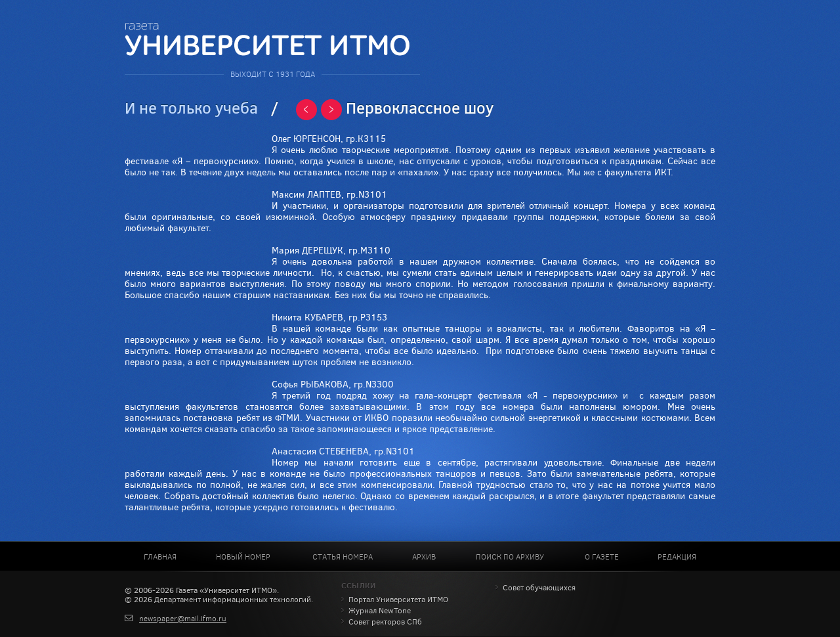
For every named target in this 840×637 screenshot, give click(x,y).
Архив (424, 557)
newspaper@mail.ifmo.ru (183, 619)
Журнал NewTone (380, 611)
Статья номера (343, 557)
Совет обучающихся (539, 588)
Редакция (677, 557)
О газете (602, 557)
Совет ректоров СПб (385, 622)
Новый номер (243, 557)
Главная (160, 557)
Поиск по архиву (510, 557)
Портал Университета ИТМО (398, 600)
